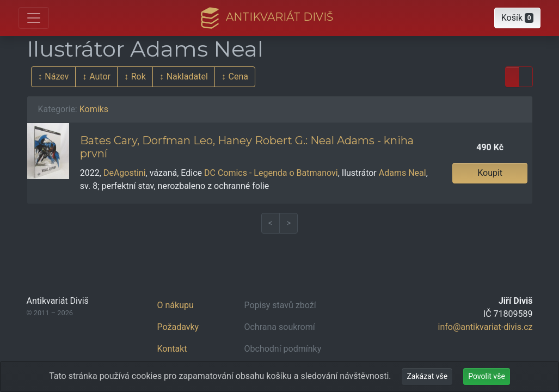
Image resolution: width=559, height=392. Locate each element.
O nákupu (176, 305)
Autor (100, 76)
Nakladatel (187, 76)
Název (57, 76)
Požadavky (178, 327)
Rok (139, 76)
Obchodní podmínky (282, 349)
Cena (238, 76)
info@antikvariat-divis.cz (486, 327)
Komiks (94, 109)
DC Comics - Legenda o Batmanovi (271, 173)
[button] (518, 18)
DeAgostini (125, 173)
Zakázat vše (427, 376)
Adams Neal (403, 173)
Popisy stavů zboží (280, 305)
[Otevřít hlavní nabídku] (34, 18)
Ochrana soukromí (279, 327)
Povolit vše (487, 376)
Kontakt (172, 349)
